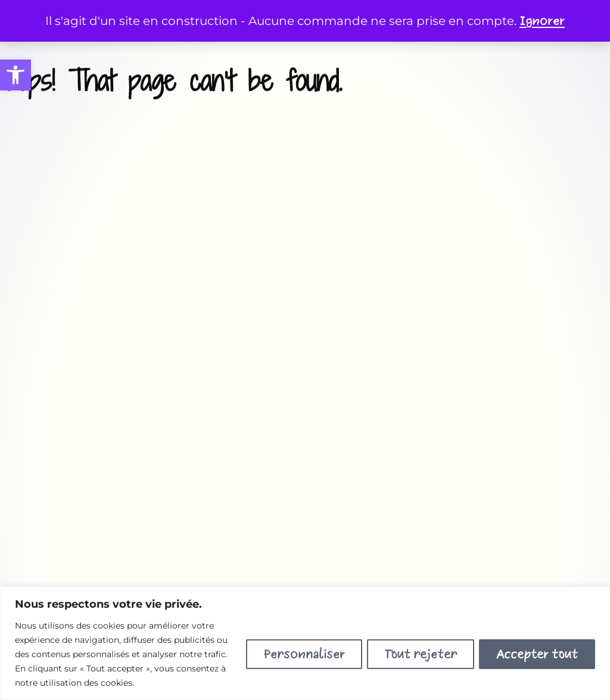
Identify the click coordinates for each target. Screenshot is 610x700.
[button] (15, 75)
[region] (305, 643)
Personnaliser (304, 654)
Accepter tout (537, 654)
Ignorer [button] (542, 21)
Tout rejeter (421, 654)
